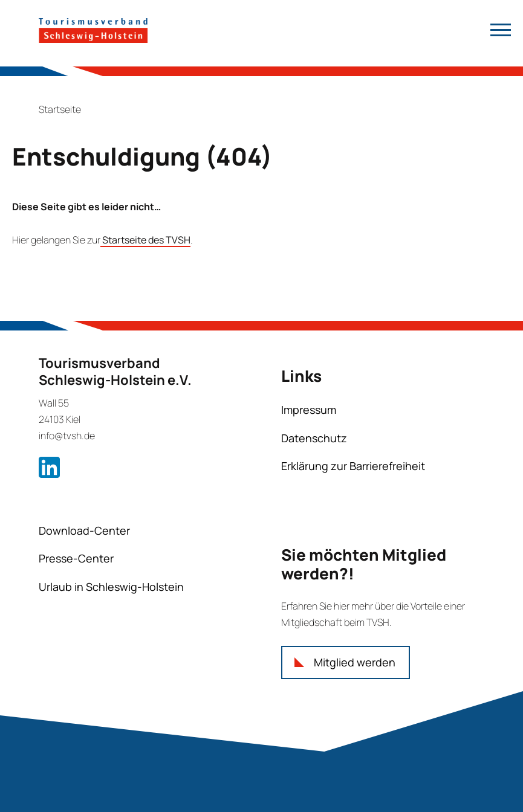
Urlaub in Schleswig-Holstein (111, 587)
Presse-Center (76, 558)
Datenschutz (314, 438)
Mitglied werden (355, 662)
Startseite (60, 109)
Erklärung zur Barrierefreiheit (353, 466)
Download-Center (84, 530)
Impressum (309, 410)
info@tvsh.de (67, 436)
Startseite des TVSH (145, 240)
